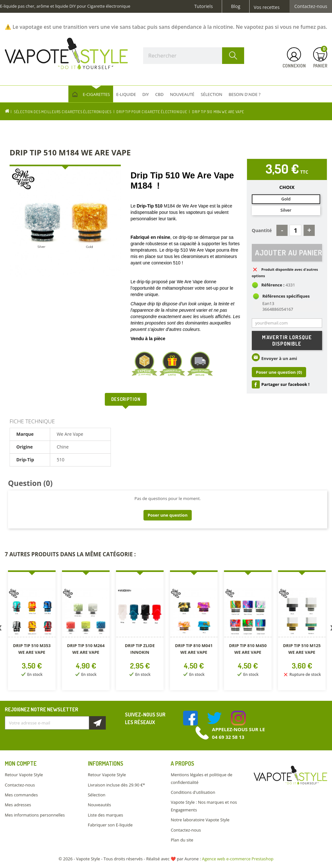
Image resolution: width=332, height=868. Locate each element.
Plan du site (182, 840)
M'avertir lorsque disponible (287, 340)
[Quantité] (295, 230)
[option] (32, 632)
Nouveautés (100, 805)
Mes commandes (21, 795)
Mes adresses (18, 805)
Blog (236, 6)
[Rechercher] (194, 56)
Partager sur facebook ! (286, 385)
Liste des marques (105, 815)
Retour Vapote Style (24, 775)
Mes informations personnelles (35, 815)
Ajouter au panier (289, 253)
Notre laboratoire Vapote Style (200, 820)
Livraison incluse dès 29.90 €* (116, 785)
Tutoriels (204, 6)
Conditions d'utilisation (193, 792)
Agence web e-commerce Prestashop (238, 859)
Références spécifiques (286, 296)
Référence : (273, 285)
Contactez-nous (311, 6)
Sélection (97, 795)
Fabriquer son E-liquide (110, 825)
